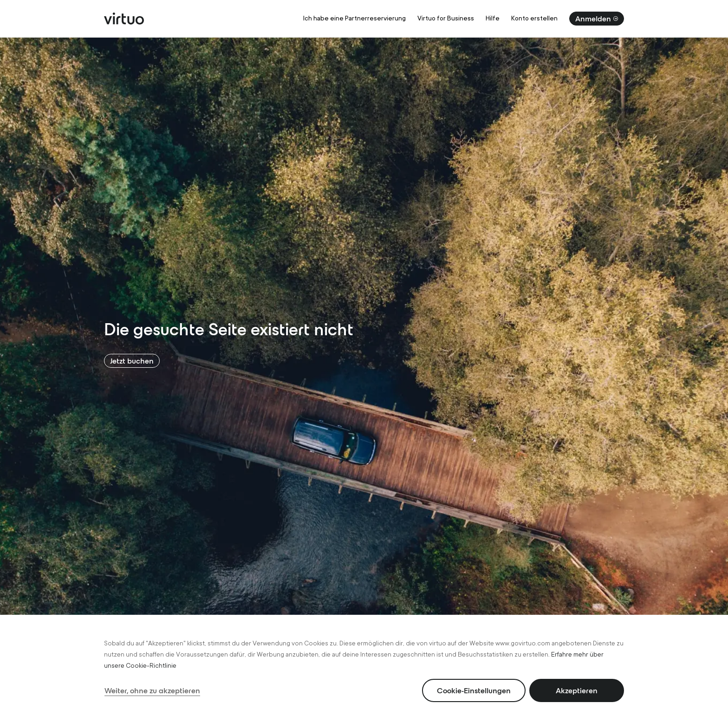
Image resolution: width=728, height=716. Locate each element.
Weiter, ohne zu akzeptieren (152, 690)
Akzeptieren (577, 690)
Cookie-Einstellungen (474, 690)
